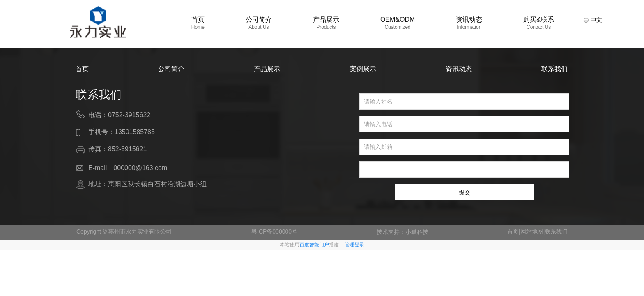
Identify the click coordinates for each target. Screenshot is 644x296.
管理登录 (354, 245)
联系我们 (554, 69)
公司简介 (259, 23)
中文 (593, 20)
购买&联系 (539, 23)
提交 (465, 192)
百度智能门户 (314, 245)
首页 (198, 23)
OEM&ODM (398, 23)
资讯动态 (469, 23)
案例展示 (363, 69)
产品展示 (326, 23)
